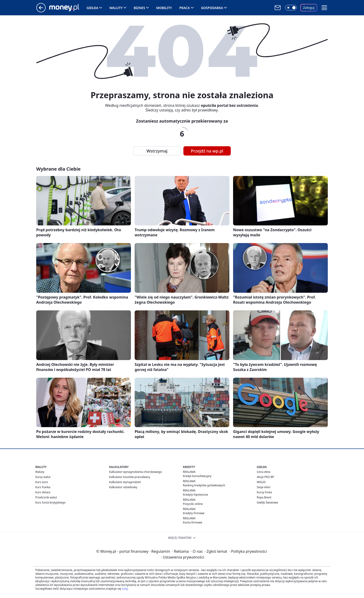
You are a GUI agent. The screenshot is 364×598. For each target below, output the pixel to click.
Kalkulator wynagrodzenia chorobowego (135, 472)
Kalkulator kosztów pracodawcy (130, 477)
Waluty (116, 8)
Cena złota (264, 472)
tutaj (125, 589)
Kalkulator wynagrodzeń (125, 482)
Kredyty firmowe (194, 513)
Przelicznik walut (46, 497)
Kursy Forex (264, 492)
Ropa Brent (264, 497)
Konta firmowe (193, 522)
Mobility (164, 8)
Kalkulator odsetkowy (123, 487)
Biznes (139, 8)
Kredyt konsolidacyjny (197, 476)
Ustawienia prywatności (182, 557)
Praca (185, 8)
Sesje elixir (264, 487)
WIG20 (261, 482)
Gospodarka (212, 8)
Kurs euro (42, 482)
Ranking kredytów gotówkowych (204, 485)
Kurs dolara (43, 492)
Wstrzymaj (157, 151)
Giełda (92, 8)
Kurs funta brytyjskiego (50, 502)
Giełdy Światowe (267, 502)
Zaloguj (309, 8)
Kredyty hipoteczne (195, 495)
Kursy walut (43, 477)
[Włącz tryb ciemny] (291, 8)
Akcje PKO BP (265, 477)
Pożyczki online (193, 504)
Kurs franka (43, 487)
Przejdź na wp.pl (207, 151)
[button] (324, 8)
